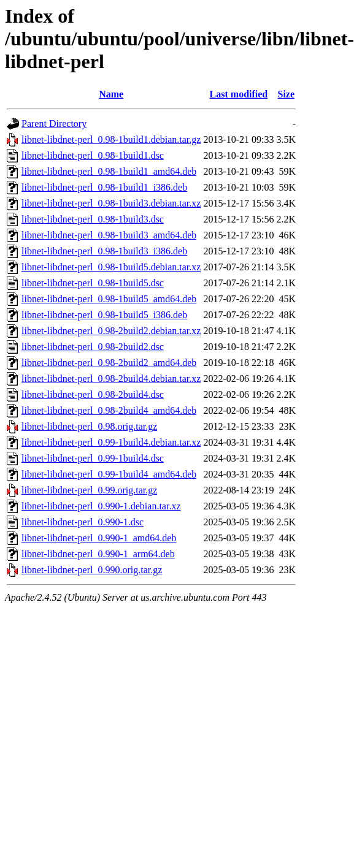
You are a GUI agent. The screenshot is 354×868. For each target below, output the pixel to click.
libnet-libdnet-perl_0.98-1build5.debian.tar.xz (111, 267)
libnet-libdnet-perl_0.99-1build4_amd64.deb (109, 474)
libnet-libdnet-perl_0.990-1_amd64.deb (99, 538)
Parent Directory (54, 124)
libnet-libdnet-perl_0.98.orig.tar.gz (89, 426)
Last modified (239, 94)
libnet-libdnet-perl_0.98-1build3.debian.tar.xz (111, 203)
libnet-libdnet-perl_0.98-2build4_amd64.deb (109, 410)
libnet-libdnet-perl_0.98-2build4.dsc (93, 394)
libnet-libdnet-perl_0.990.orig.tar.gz (92, 570)
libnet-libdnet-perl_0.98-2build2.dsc (93, 347)
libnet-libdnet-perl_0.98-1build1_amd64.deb (109, 171)
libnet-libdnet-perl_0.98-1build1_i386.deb (104, 187)
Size (286, 94)
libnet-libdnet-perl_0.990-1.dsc (83, 522)
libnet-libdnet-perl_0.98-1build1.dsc (93, 155)
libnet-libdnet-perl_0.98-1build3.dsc (93, 219)
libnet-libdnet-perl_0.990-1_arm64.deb (98, 554)
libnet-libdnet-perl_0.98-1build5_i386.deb (104, 315)
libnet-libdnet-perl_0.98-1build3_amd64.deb (109, 235)
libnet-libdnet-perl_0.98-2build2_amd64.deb (109, 363)
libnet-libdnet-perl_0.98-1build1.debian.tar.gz (111, 139)
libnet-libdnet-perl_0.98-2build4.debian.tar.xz (111, 379)
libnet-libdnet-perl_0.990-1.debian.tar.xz (101, 506)
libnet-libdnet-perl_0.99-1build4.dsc (93, 458)
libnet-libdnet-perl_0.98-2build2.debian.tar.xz (111, 331)
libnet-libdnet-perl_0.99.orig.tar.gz (89, 490)
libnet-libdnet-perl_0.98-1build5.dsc (93, 283)
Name (111, 94)
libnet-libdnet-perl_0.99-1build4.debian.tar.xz (111, 442)
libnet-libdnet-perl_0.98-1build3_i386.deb (104, 251)
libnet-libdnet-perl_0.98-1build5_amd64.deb (109, 299)
